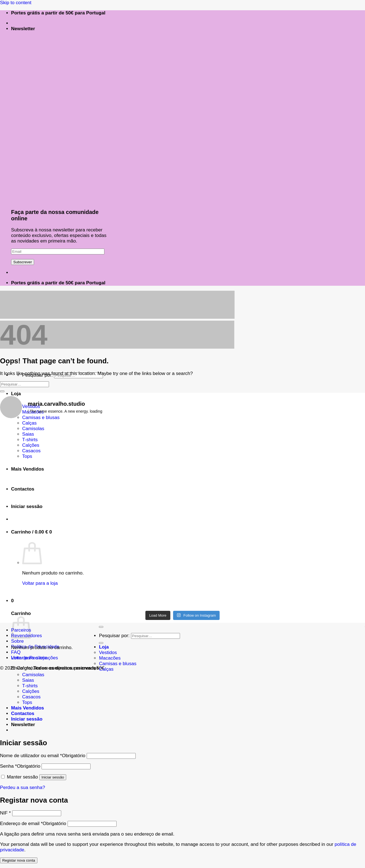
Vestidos (108, 653)
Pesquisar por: (114, 636)
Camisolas (33, 675)
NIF (5, 813)
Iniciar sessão (53, 777)
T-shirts (30, 686)
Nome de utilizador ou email (43, 756)
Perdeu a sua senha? (23, 787)
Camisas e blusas (118, 664)
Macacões (110, 658)
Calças (29, 423)
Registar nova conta (19, 860)
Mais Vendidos (28, 708)
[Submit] (2, 391)
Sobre (17, 641)
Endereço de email (33, 824)
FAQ (16, 652)
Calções (31, 691)
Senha (20, 766)
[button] (23, 29)
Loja (104, 647)
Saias (28, 680)
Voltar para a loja (29, 658)
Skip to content (16, 3)
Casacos (31, 697)
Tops (27, 702)
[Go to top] (101, 627)
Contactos (23, 713)
